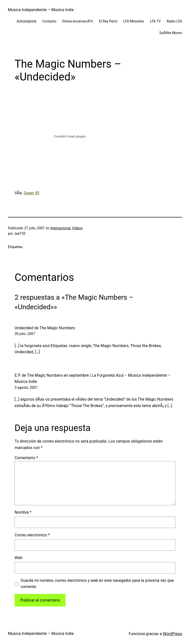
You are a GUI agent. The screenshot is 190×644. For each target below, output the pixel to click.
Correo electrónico (32, 535)
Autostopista (26, 21)
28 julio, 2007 (25, 334)
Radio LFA (174, 21)
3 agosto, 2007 (26, 388)
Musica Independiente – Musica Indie (41, 10)
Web (18, 558)
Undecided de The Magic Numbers (45, 328)
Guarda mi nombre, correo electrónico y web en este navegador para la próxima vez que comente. (97, 584)
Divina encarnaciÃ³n (78, 21)
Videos (77, 228)
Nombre (23, 512)
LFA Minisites (134, 21)
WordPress (172, 634)
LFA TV (155, 21)
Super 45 (32, 193)
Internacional (60, 228)
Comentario (26, 458)
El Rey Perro (108, 21)
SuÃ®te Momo (171, 33)
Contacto (49, 21)
